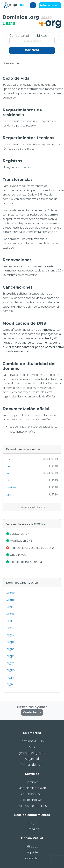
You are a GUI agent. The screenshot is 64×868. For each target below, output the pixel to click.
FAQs (32, 823)
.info (9, 473)
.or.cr (9, 621)
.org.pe (10, 642)
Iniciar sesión (50, 5)
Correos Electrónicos (32, 806)
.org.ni (10, 684)
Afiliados (32, 846)
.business (12, 487)
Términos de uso (32, 741)
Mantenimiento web (32, 788)
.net (8, 466)
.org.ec (10, 614)
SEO (32, 747)
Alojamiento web (32, 800)
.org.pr (10, 656)
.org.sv (10, 635)
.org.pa (10, 677)
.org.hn (10, 649)
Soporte (32, 852)
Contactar (32, 858)
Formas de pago (32, 765)
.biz (8, 480)
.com (9, 459)
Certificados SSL (32, 794)
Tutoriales (32, 829)
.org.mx (11, 599)
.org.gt (10, 607)
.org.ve (10, 663)
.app (9, 494)
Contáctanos (32, 712)
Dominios (32, 782)
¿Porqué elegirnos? (32, 753)
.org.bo (10, 670)
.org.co (10, 628)
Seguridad (32, 759)
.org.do (10, 593)
